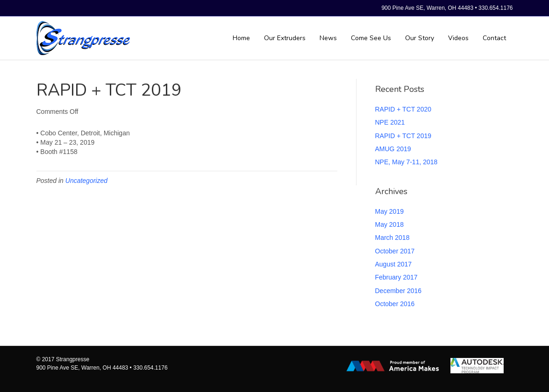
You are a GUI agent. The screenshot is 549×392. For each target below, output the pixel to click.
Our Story (420, 38)
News (328, 38)
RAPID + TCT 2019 (403, 136)
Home (241, 38)
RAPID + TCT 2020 (403, 109)
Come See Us (371, 38)
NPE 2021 (390, 122)
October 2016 (395, 304)
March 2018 (392, 238)
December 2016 (399, 291)
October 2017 (395, 251)
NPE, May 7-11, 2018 (406, 162)
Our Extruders (285, 38)
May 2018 (389, 224)
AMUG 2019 (393, 149)
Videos (458, 38)
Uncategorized (86, 181)
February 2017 (396, 277)
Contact (494, 38)
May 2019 (389, 211)
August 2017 (394, 264)
